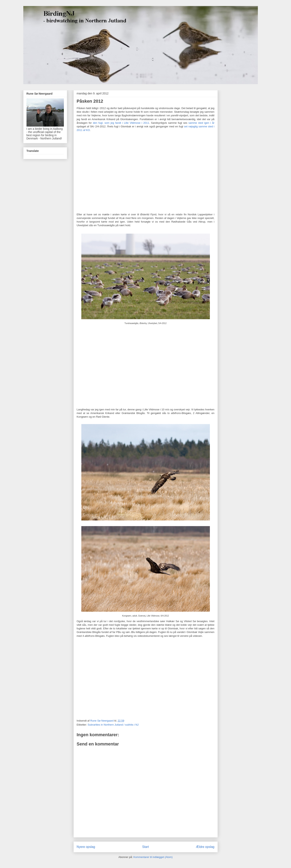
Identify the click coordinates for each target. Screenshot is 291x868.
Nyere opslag (86, 847)
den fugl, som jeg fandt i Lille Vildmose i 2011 (121, 123)
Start (145, 847)
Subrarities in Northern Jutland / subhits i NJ (113, 725)
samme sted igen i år (201, 123)
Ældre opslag (205, 847)
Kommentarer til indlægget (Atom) (153, 857)
